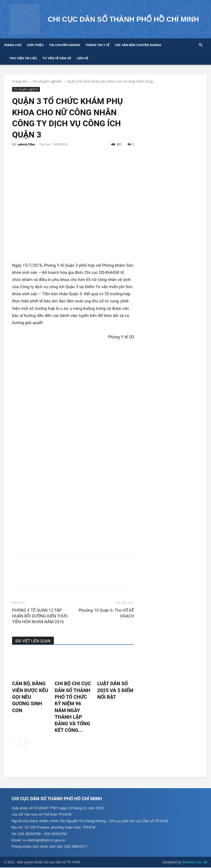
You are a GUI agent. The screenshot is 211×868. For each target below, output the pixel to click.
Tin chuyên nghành (47, 81)
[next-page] (24, 742)
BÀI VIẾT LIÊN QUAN (33, 641)
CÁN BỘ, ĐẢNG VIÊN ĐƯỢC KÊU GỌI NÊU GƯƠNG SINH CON (30, 697)
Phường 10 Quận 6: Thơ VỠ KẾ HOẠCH (106, 613)
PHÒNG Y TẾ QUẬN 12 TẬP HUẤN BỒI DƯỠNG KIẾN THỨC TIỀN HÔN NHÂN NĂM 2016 (40, 616)
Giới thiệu (35, 45)
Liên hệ (82, 58)
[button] (201, 45)
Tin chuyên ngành (65, 45)
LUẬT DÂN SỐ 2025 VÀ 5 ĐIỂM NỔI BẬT (115, 690)
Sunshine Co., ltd (195, 863)
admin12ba (26, 144)
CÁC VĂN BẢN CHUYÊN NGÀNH (138, 45)
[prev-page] (16, 742)
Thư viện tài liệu (23, 58)
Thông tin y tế (97, 45)
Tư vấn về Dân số (57, 58)
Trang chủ (13, 45)
